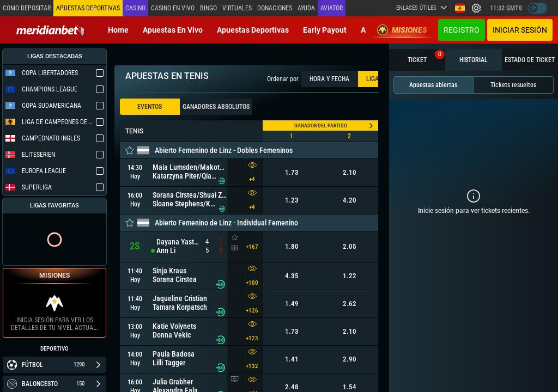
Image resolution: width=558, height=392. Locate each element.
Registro (462, 30)
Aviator (332, 8)
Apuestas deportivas (253, 30)
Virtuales (237, 8)
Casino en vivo (173, 8)
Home (118, 30)
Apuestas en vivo (173, 30)
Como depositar (27, 8)
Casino (135, 8)
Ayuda (306, 8)
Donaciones (275, 8)
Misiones (402, 30)
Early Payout (325, 30)
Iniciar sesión (520, 30)
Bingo (208, 8)
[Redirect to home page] (52, 30)
